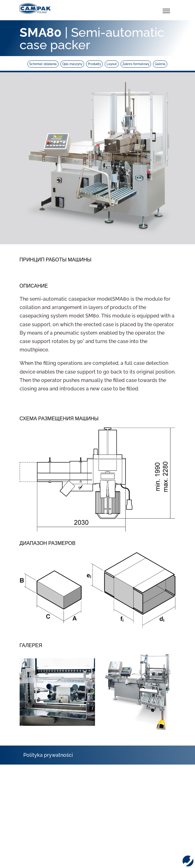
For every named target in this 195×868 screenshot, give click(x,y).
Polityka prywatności (48, 755)
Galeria (160, 64)
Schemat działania (43, 64)
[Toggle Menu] (166, 11)
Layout (112, 64)
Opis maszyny (72, 64)
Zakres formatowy (136, 64)
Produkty (94, 64)
